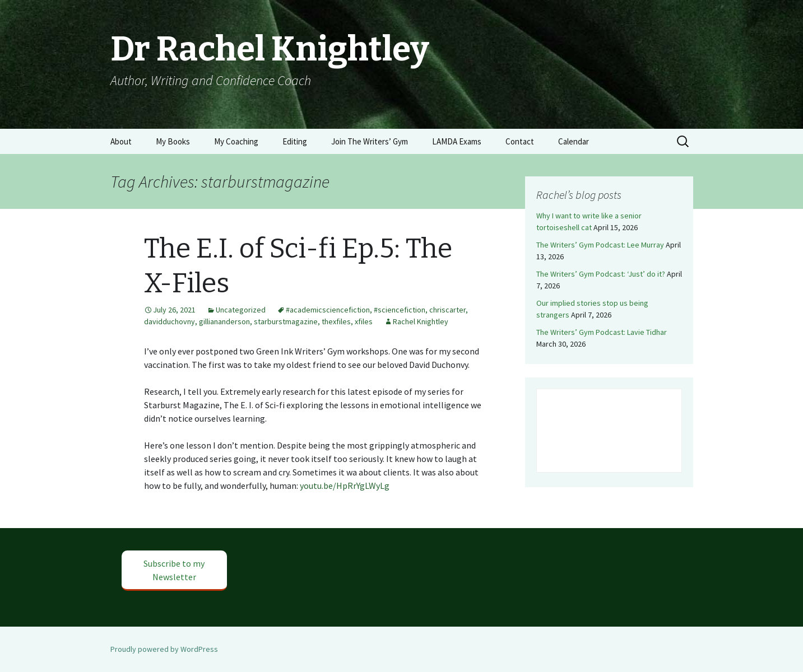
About (121, 141)
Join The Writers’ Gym (370, 141)
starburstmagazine (286, 321)
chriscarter (447, 310)
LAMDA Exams (457, 141)
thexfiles (336, 321)
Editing (295, 141)
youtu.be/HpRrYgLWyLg (345, 486)
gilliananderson (224, 321)
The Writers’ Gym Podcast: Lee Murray (600, 245)
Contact (520, 141)
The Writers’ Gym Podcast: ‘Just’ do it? (601, 274)
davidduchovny (170, 321)
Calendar (574, 141)
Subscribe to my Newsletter (174, 570)
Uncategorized (241, 310)
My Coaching (236, 141)
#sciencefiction (400, 310)
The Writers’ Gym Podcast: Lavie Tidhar (602, 332)
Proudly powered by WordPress (164, 649)
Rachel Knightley (421, 321)
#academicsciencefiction (328, 310)
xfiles (364, 321)
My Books (173, 141)
